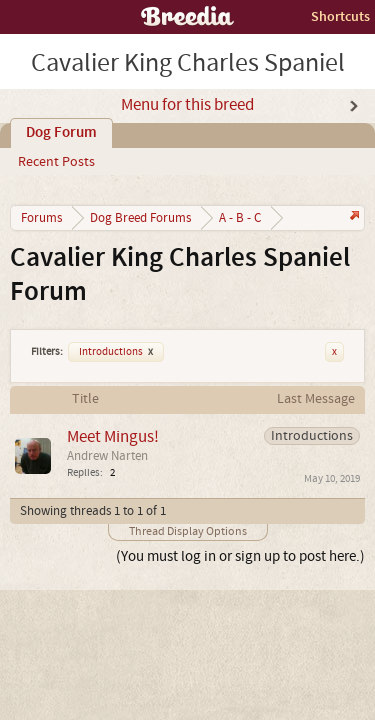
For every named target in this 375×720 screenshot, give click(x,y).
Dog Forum (61, 133)
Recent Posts (56, 162)
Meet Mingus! (113, 436)
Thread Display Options (188, 531)
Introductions (116, 352)
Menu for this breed (187, 105)
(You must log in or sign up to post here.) (240, 556)
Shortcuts (340, 16)
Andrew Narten (107, 456)
